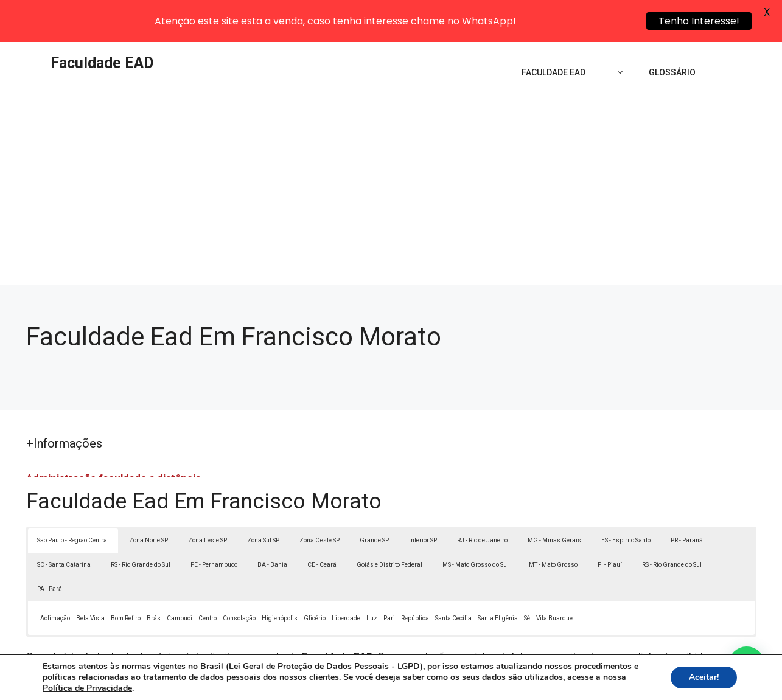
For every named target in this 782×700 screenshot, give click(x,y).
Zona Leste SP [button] (208, 501)
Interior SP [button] (423, 501)
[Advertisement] (391, 156)
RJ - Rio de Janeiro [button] (482, 501)
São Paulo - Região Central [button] (73, 501)
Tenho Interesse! (699, 21)
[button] (747, 665)
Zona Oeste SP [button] (319, 501)
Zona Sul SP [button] (263, 501)
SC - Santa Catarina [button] (64, 526)
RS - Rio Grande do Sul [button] (141, 526)
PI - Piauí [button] (610, 526)
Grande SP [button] (374, 501)
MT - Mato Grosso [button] (553, 526)
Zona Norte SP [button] (148, 501)
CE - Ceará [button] (322, 526)
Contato (615, 684)
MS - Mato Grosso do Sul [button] (476, 526)
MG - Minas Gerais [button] (554, 501)
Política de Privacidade (475, 684)
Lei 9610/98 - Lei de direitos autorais (524, 632)
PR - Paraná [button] (687, 501)
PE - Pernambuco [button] (214, 526)
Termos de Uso (559, 684)
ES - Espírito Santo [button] (626, 501)
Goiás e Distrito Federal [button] (389, 526)
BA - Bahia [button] (272, 526)
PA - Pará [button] (50, 550)
